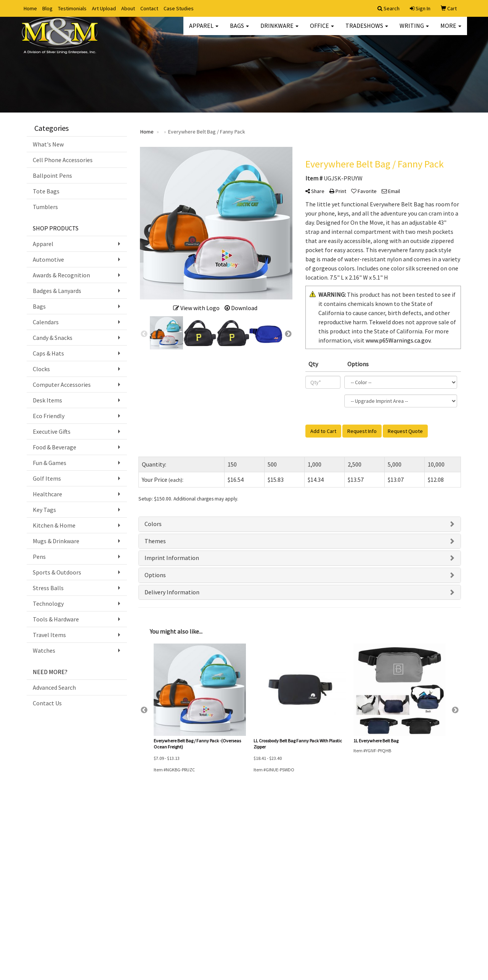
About (128, 8)
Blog (47, 8)
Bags (239, 31)
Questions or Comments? (60, 883)
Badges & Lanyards (57, 291)
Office (322, 31)
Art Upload (104, 8)
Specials (109, 837)
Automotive (48, 259)
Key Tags (44, 510)
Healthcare (47, 494)
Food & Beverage (55, 447)
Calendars (46, 322)
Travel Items (49, 635)
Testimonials (72, 8)
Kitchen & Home (54, 525)
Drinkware (279, 31)
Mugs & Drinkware (56, 541)
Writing (414, 31)
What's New (48, 144)
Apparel (204, 31)
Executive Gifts (52, 431)
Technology (48, 603)
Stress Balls (48, 588)
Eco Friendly (49, 416)
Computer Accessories (62, 385)
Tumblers (45, 207)
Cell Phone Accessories (63, 160)
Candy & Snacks (53, 338)
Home (30, 8)
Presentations (115, 847)
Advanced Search (54, 687)
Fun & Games (50, 463)
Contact (149, 8)
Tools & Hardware (56, 619)
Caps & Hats (48, 353)
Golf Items (47, 478)
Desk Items (47, 400)
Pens (39, 557)
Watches (44, 650)
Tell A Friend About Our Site (63, 892)
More (451, 31)
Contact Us (47, 703)
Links (106, 858)
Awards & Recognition (61, 275)
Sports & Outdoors (57, 572)
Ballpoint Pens (52, 175)
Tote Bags (46, 191)
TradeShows (367, 31)
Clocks (41, 369)
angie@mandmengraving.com (422, 946)
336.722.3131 (445, 927)
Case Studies (179, 8)
